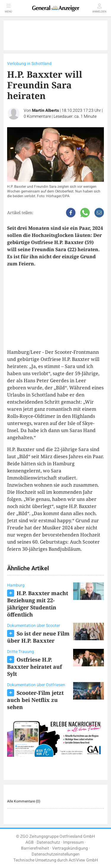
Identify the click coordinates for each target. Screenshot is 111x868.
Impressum (73, 842)
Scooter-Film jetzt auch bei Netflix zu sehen (35, 700)
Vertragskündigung (70, 848)
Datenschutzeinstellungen (56, 854)
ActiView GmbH (83, 860)
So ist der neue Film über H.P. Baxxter (38, 637)
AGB (30, 842)
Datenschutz (48, 842)
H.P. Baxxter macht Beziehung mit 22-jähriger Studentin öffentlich (38, 604)
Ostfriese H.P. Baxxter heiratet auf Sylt (34, 667)
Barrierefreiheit (35, 848)
